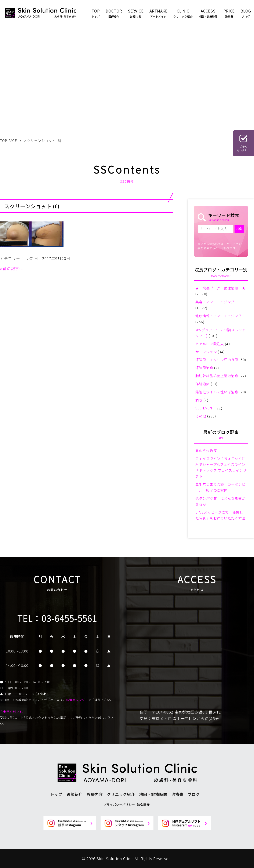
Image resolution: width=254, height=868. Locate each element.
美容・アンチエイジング (215, 302)
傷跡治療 (203, 384)
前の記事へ (13, 268)
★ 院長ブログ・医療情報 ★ (220, 288)
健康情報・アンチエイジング (219, 316)
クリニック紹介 (121, 794)
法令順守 (143, 805)
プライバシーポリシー (119, 805)
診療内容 (95, 794)
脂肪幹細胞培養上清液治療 (217, 376)
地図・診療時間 (153, 794)
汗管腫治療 (204, 368)
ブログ (194, 794)
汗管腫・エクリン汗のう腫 (217, 360)
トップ (56, 794)
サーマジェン (206, 352)
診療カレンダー (77, 700)
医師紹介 (75, 794)
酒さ (199, 400)
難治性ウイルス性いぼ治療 (217, 392)
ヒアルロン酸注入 (210, 344)
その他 (201, 416)
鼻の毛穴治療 (206, 451)
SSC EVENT (205, 408)
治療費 (177, 794)
